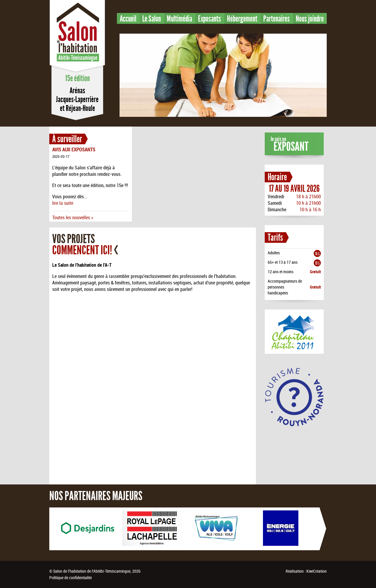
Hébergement (242, 19)
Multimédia (179, 19)
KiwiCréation (317, 571)
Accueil (128, 19)
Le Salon (152, 19)
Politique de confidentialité (71, 578)
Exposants (210, 19)
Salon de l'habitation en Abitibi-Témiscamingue (77, 36)
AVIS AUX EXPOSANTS (74, 150)
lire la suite (63, 203)
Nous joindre (310, 19)
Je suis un (290, 145)
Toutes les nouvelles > (73, 217)
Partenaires (277, 19)
